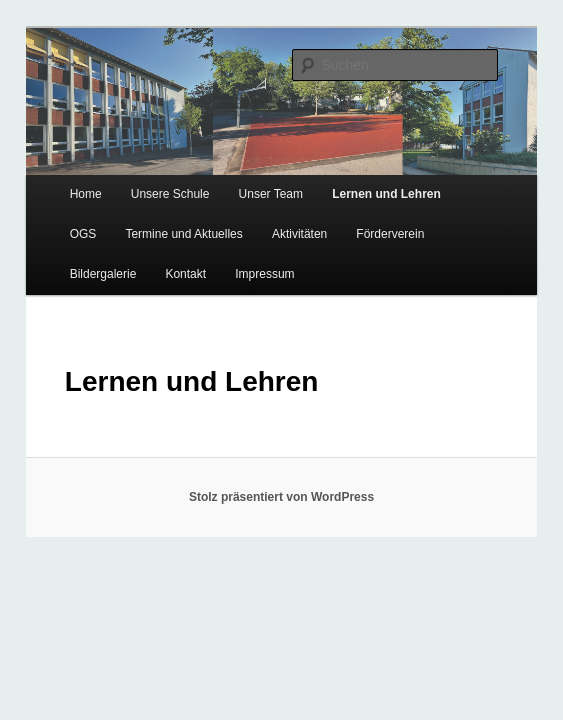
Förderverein (390, 234)
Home (86, 194)
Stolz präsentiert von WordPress (281, 497)
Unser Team (271, 194)
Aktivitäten (299, 234)
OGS (83, 234)
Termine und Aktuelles (183, 234)
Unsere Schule (170, 194)
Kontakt (185, 274)
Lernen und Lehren (386, 194)
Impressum (264, 274)
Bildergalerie (103, 274)
